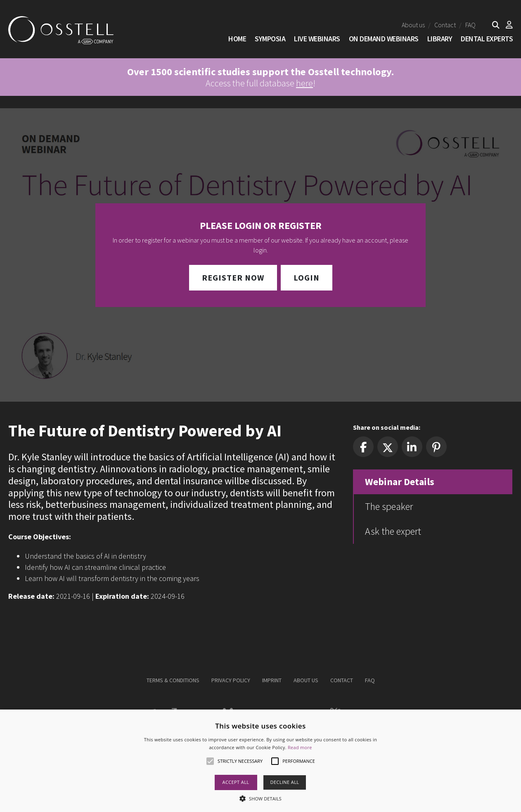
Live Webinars (317, 39)
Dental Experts (487, 39)
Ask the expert (393, 531)
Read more (300, 747)
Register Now (233, 277)
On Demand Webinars (384, 39)
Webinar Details (400, 482)
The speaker (389, 506)
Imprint (272, 680)
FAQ (470, 25)
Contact (445, 25)
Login (307, 277)
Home (237, 39)
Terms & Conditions (173, 680)
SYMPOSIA (270, 39)
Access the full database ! (260, 77)
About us (413, 25)
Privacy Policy (231, 680)
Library (440, 39)
